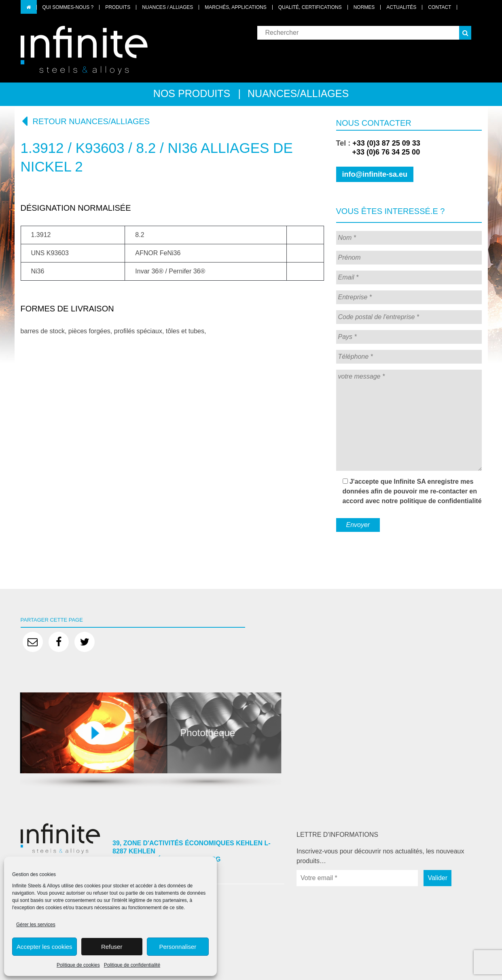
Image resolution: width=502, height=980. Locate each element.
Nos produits (192, 93)
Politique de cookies (78, 965)
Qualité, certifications (310, 7)
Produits (118, 7)
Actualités (401, 7)
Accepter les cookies (44, 947)
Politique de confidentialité (132, 965)
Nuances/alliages (298, 93)
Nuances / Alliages (167, 7)
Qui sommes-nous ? (68, 7)
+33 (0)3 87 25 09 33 (386, 143)
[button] (465, 33)
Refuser (112, 947)
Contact (440, 7)
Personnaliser (178, 947)
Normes (364, 7)
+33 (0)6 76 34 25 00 (378, 152)
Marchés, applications (235, 7)
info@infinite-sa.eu (375, 174)
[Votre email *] (357, 878)
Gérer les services (36, 925)
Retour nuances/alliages (85, 121)
